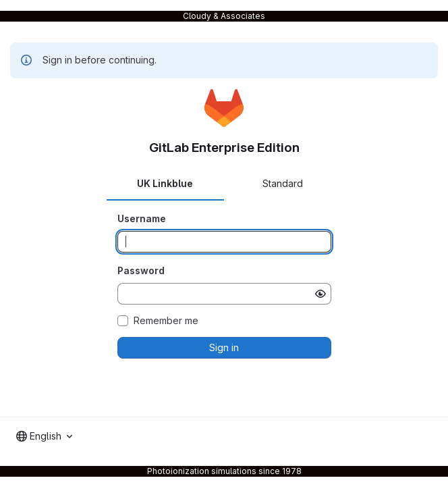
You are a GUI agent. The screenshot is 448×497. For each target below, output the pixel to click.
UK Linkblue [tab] (165, 183)
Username (142, 218)
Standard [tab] (283, 183)
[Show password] (320, 294)
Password (141, 270)
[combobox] (44, 436)
